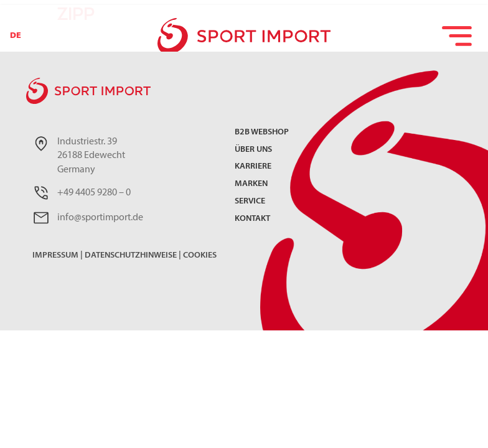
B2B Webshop (262, 133)
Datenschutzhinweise (131, 255)
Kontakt (252, 219)
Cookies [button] (200, 255)
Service (250, 202)
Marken (251, 184)
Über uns (253, 150)
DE (16, 36)
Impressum (55, 255)
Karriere (253, 167)
